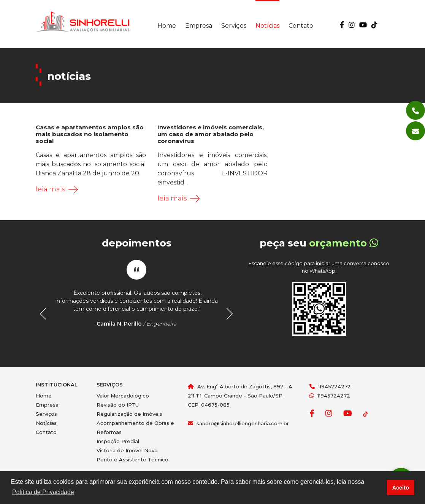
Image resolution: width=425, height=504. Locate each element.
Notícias (267, 26)
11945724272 (335, 386)
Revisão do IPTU (118, 405)
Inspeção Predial (118, 441)
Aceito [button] (401, 488)
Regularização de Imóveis (129, 414)
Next (227, 314)
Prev (46, 314)
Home (167, 26)
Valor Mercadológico (123, 396)
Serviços (234, 26)
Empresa (199, 26)
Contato (301, 26)
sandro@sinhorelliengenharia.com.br (243, 423)
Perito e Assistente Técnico (132, 459)
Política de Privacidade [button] (43, 492)
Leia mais (51, 189)
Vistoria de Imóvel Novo (127, 450)
